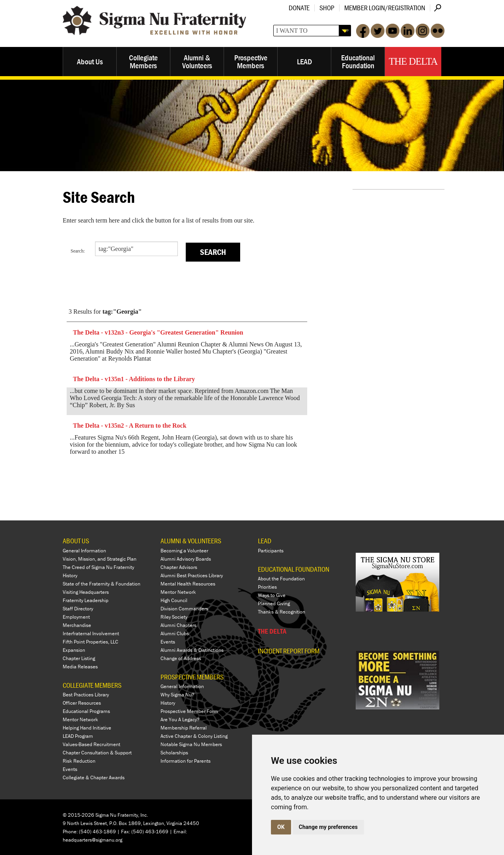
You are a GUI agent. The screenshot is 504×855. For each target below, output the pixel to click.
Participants (271, 551)
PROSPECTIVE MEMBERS (192, 677)
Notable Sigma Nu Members (191, 744)
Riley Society (174, 617)
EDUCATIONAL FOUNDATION (294, 569)
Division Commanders (184, 609)
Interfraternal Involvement (91, 633)
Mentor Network (80, 719)
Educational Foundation (358, 61)
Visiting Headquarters (86, 592)
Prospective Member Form (189, 711)
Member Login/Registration (385, 8)
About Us (90, 61)
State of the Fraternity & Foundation (102, 584)
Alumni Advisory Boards (186, 559)
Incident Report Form (289, 651)
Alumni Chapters (178, 625)
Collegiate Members (143, 61)
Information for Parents (186, 761)
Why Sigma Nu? (177, 695)
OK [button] (281, 827)
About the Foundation (281, 579)
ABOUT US (76, 541)
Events (70, 769)
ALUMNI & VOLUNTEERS (191, 541)
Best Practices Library (86, 695)
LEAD (304, 61)
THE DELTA (272, 631)
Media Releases (80, 667)
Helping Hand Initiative (87, 728)
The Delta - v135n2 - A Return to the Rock (130, 426)
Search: (78, 251)
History (70, 575)
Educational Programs (86, 711)
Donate (299, 8)
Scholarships (174, 753)
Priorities (267, 587)
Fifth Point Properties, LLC (91, 642)
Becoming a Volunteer (184, 551)
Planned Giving (274, 603)
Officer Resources (82, 703)
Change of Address (181, 658)
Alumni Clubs (175, 633)
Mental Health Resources (188, 584)
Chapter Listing (79, 658)
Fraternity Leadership (86, 600)
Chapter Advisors (179, 567)
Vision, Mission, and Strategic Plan (100, 559)
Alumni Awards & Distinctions (192, 650)
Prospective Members (251, 61)
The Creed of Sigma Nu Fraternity (98, 567)
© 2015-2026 (78, 815)
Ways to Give (272, 595)
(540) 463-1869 (97, 832)
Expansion (74, 650)
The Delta (413, 61)
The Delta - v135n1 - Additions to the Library (134, 379)
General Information (84, 551)
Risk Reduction (79, 761)
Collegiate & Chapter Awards (94, 777)
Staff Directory (78, 609)
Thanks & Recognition (282, 612)
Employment (76, 617)
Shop (327, 8)
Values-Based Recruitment (91, 744)
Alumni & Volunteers (197, 61)
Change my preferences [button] (328, 827)
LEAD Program (78, 736)
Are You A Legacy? (180, 719)
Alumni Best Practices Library (192, 575)
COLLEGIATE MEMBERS (92, 685)
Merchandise (77, 625)
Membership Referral (184, 728)
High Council (174, 600)
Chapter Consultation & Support (97, 753)
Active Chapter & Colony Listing (194, 736)
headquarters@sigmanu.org (92, 840)
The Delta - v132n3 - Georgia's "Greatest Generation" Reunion (158, 332)
